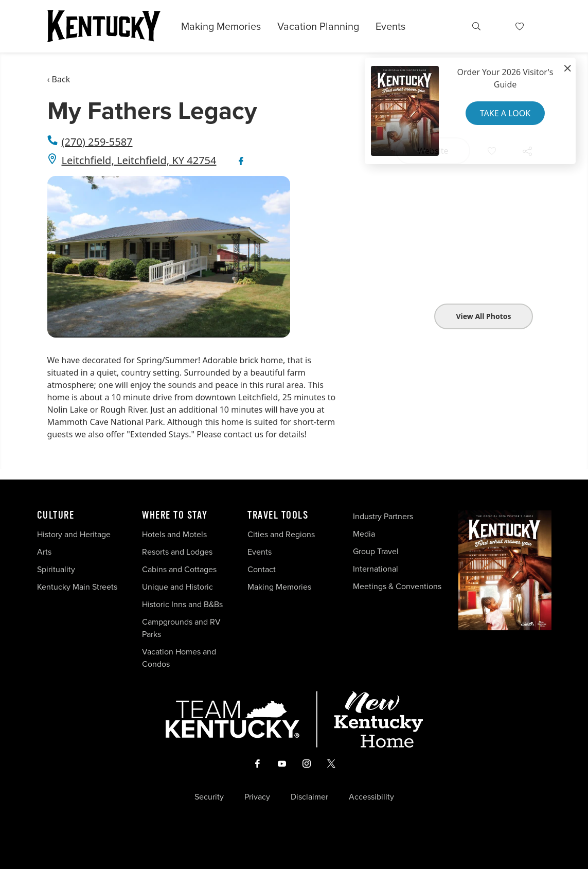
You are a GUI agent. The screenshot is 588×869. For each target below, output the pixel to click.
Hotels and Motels (174, 534)
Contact (262, 569)
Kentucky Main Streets (77, 587)
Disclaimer (309, 797)
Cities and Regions (281, 534)
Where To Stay (175, 516)
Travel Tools (278, 516)
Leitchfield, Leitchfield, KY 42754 (139, 160)
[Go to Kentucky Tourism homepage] (104, 26)
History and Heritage (75, 534)
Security (209, 797)
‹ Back (59, 79)
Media (364, 534)
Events (390, 26)
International (376, 569)
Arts (44, 552)
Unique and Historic (177, 587)
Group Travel (376, 551)
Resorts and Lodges (177, 552)
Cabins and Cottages (179, 569)
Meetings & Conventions (397, 586)
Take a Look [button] (505, 113)
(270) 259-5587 (97, 142)
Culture (56, 516)
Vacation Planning (318, 26)
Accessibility (371, 797)
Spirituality (57, 569)
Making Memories (221, 26)
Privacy (257, 797)
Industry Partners (383, 516)
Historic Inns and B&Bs (182, 604)
